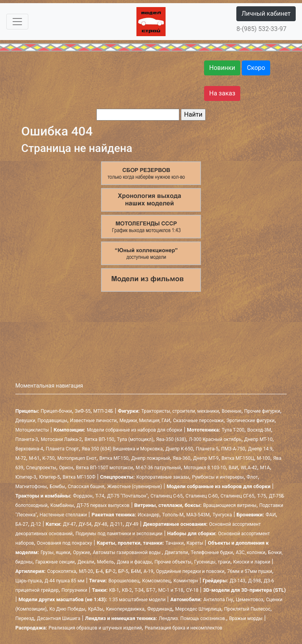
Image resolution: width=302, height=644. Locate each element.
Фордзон (83, 496)
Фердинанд (160, 609)
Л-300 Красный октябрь (215, 439)
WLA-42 (249, 468)
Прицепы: (27, 411)
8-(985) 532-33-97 (261, 29)
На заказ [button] (222, 93)
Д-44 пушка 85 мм (64, 581)
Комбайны (62, 505)
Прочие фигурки (262, 411)
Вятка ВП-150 (99, 439)
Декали (86, 562)
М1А (265, 468)
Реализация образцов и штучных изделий (95, 628)
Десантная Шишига (59, 618)
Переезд (25, 618)
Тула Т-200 (233, 430)
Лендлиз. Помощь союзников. (192, 618)
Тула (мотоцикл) (135, 439)
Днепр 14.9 (260, 449)
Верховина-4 (29, 449)
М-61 (34, 458)
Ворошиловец (124, 581)
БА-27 (22, 524)
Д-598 (255, 581)
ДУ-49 (132, 524)
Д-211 (117, 524)
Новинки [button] (222, 68)
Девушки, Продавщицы (41, 421)
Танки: (100, 590)
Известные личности (93, 421)
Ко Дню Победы (67, 609)
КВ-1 (114, 590)
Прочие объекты (173, 562)
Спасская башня (86, 487)
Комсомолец (156, 581)
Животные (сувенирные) (134, 487)
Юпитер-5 (49, 477)
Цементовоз (250, 600)
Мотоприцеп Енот (77, 458)
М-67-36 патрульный (158, 468)
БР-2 (111, 571)
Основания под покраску (65, 543)
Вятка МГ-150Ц (238, 458)
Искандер (148, 515)
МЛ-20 (86, 571)
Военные (232, 411)
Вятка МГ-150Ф (79, 477)
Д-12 (36, 524)
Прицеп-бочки (56, 411)
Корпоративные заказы (163, 477)
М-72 (21, 458)
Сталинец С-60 (202, 496)
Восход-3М (259, 430)
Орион (66, 468)
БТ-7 (151, 590)
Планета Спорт (63, 449)
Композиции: (69, 430)
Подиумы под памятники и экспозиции (119, 534)
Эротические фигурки (251, 421)
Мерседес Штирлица (198, 609)
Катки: (53, 524)
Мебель (106, 562)
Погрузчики (74, 590)
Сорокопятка (62, 571)
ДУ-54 (85, 524)
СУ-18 (192, 590)
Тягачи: (98, 581)
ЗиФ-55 (83, 411)
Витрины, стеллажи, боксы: (168, 505)
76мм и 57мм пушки (250, 571)
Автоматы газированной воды (127, 553)
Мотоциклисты (32, 430)
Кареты (195, 543)
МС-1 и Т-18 (171, 590)
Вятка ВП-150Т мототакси (104, 468)
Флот (252, 477)
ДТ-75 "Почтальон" (127, 496)
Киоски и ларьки (252, 562)
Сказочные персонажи (198, 421)
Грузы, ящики (55, 553)
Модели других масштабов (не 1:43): (63, 599)
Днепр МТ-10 (258, 439)
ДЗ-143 (238, 581)
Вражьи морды (246, 618)
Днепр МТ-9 (206, 458)
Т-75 (262, 496)
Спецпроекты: (118, 477)
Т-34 (139, 590)
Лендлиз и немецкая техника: (121, 618)
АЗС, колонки (250, 553)
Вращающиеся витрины (230, 505)
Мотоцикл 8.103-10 (205, 468)
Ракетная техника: (114, 515)
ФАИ (271, 515)
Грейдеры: (215, 581)
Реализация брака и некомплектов (184, 628)
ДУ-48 (101, 524)
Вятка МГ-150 (114, 458)
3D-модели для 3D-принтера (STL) (244, 590)
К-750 (49, 458)
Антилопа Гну (218, 600)
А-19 (148, 571)
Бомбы (57, 487)
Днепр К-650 (179, 449)
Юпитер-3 (26, 477)
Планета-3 (27, 439)
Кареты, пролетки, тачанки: (130, 543)
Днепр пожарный (151, 458)
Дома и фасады (134, 562)
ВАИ (233, 468)
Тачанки (175, 543)
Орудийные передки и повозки (190, 571)
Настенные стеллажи (63, 515)
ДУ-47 (69, 524)
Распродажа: (31, 628)
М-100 (263, 458)
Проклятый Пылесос (247, 609)
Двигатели (176, 553)
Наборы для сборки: (192, 533)
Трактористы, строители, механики (180, 411)
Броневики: (250, 515)
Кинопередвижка (125, 609)
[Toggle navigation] (17, 22)
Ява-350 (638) (171, 439)
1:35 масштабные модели (137, 600)
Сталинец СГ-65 (238, 496)
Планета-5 (207, 449)
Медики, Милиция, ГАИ (145, 421)
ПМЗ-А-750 (233, 449)
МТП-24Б (103, 411)
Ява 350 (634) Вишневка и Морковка (122, 449)
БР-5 (123, 571)
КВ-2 (127, 590)
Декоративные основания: (175, 524)
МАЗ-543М (198, 515)
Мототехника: (203, 430)
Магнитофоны (31, 487)
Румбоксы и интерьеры (218, 477)
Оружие (82, 553)
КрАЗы (96, 609)
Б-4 (99, 571)
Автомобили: (186, 599)
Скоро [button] (256, 68)
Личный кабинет (266, 14)
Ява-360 (181, 458)
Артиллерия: (30, 571)
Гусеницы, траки (212, 562)
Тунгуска (222, 515)
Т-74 (100, 496)
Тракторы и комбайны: (43, 496)
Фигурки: (129, 411)
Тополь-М (173, 515)
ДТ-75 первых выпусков (103, 505)
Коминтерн (186, 581)
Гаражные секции (55, 562)
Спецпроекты (41, 468)
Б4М (136, 571)
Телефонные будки (212, 553)
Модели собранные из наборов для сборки (135, 430)
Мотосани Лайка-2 (61, 439)
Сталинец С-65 (167, 496)
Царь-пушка (29, 581)
